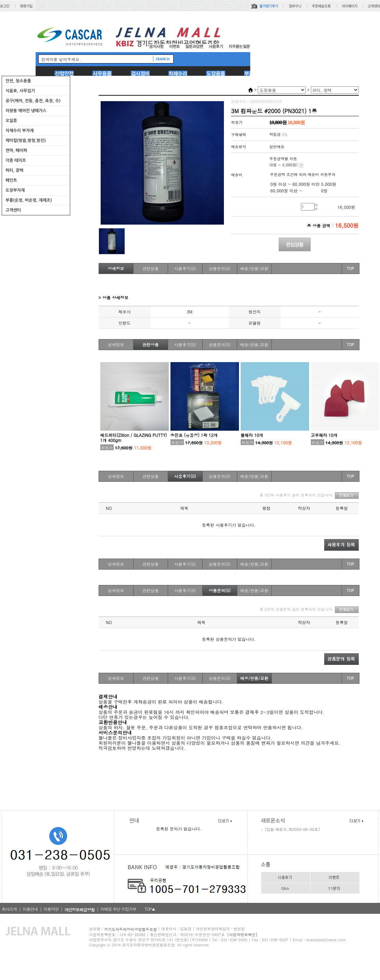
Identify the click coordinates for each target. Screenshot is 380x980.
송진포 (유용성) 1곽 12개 (194, 435)
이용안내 (30, 909)
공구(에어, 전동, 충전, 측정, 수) (33, 101)
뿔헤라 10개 (252, 435)
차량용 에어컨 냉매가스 (26, 111)
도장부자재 (15, 190)
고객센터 (13, 210)
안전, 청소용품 (18, 81)
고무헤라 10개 (324, 435)
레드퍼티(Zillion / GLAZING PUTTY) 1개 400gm (134, 438)
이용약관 (51, 909)
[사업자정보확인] (242, 935)
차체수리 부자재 (20, 131)
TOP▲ (150, 909)
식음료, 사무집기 (20, 91)
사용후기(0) (185, 268)
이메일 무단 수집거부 (118, 909)
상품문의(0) (220, 268)
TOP (351, 268)
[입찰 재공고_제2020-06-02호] (292, 829)
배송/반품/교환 (254, 268)
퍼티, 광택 (14, 170)
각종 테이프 (16, 160)
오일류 (11, 121)
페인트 (11, 180)
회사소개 (9, 909)
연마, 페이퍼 (16, 151)
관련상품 (151, 268)
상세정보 (116, 268)
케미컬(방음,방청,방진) (26, 141)
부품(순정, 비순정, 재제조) (29, 200)
